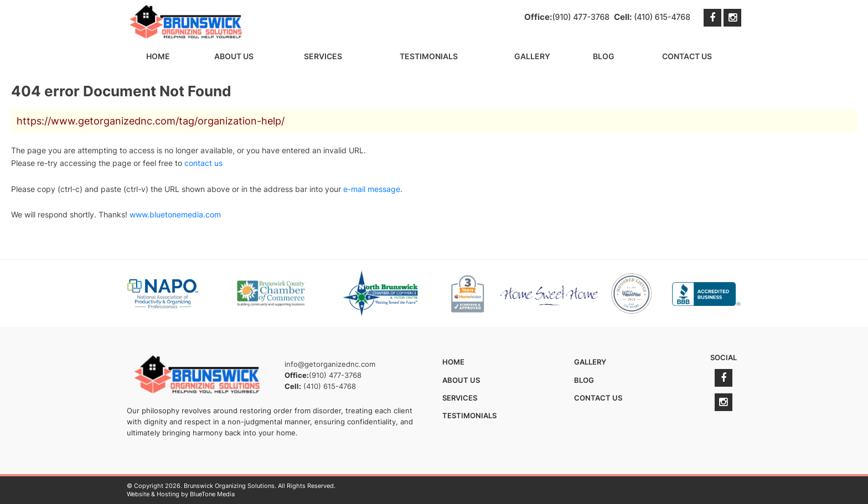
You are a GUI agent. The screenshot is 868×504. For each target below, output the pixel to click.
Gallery (532, 56)
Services (323, 56)
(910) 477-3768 (581, 17)
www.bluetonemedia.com (175, 214)
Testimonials (429, 56)
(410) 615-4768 (662, 17)
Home (158, 56)
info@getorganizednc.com (330, 364)
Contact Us (687, 56)
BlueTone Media (212, 494)
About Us (234, 56)
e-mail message (372, 189)
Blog (604, 56)
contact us (203, 163)
